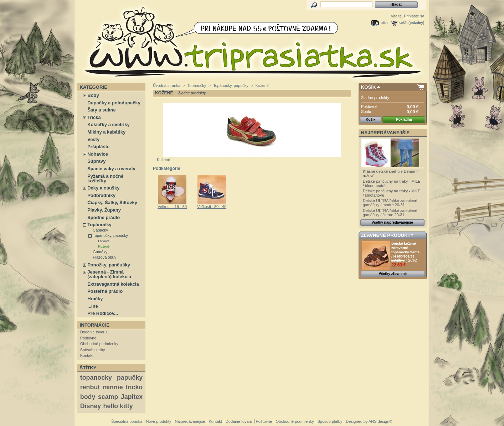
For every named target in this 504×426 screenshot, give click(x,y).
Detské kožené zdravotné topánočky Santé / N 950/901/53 (405, 250)
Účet (384, 23)
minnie (112, 387)
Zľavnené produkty (387, 235)
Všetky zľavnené (393, 274)
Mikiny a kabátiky (106, 132)
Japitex (132, 397)
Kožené (104, 246)
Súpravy (96, 161)
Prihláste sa (414, 16)
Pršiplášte (98, 147)
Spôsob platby (93, 350)
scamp (108, 397)
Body (93, 95)
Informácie (95, 325)
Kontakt (87, 355)
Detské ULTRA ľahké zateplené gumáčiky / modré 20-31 (390, 203)
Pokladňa (404, 120)
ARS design (379, 421)
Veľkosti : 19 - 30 (172, 207)
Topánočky (99, 225)
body (88, 397)
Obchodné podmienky (99, 344)
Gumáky (100, 252)
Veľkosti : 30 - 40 (212, 207)
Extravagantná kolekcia (113, 284)
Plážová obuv (104, 257)
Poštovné (88, 338)
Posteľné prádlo (105, 291)
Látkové (104, 241)
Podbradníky (101, 195)
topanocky (96, 378)
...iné (93, 306)
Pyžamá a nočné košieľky (105, 178)
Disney (91, 406)
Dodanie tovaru (94, 332)
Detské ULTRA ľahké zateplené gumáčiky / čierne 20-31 (390, 213)
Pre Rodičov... (103, 313)
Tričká (94, 117)
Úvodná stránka (167, 85)
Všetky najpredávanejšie (392, 222)
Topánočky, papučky (110, 235)
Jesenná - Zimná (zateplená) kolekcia (109, 274)
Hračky (95, 299)
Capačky (100, 230)
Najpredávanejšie (385, 133)
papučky (130, 378)
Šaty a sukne (102, 110)
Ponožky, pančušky (109, 265)
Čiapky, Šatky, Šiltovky (112, 202)
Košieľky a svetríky (108, 124)
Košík (403, 23)
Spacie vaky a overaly (111, 169)
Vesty (93, 139)
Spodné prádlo (104, 217)
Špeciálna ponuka (127, 421)
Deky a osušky (103, 188)
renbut (90, 387)
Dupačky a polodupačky (114, 103)
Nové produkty (158, 421)
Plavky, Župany (104, 210)
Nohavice (98, 154)
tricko (134, 387)
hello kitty (118, 406)
